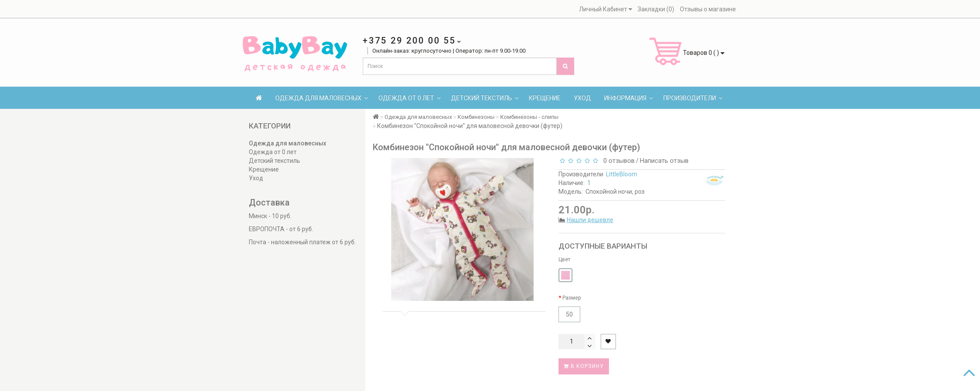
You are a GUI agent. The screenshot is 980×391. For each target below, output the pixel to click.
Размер (572, 298)
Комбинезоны (476, 117)
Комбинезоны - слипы (529, 117)
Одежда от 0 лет (410, 98)
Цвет (564, 260)
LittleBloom (622, 174)
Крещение (545, 98)
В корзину (584, 366)
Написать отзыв (664, 161)
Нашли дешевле (590, 220)
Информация (629, 98)
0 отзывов (617, 161)
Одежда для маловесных (322, 98)
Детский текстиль (485, 98)
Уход (582, 98)
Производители (693, 98)
